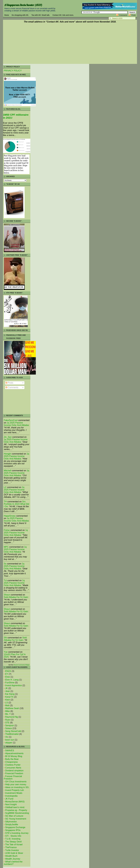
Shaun (7, 595)
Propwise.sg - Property (16, 810)
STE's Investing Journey (17, 833)
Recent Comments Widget (22, 665)
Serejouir (10, 725)
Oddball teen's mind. (15, 807)
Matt (7, 705)
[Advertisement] (70, 44)
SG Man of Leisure (14, 816)
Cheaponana (11, 762)
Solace (8, 728)
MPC (6, 547)
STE (7, 723)
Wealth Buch (11, 856)
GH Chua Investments (16, 782)
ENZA (8, 671)
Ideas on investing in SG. (17, 787)
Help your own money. (16, 784)
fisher (7, 530)
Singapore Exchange (15, 827)
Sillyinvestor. (11, 822)
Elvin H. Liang (12, 680)
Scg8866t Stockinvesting (17, 813)
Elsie (8, 677)
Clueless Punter (13, 765)
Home (7, 15)
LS (6, 703)
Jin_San (8, 437)
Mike (7, 711)
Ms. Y (8, 714)
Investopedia (11, 796)
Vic (7, 737)
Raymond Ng (11, 717)
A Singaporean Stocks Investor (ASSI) (23, 5)
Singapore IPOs (13, 830)
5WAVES (10, 751)
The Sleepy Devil (13, 842)
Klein (8, 700)
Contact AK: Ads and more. (63, 15)
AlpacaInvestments (14, 753)
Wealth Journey (13, 859)
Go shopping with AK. (20, 15)
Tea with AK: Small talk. (41, 15)
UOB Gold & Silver (14, 853)
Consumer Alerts (13, 768)
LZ (5, 487)
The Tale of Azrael (14, 845)
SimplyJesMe (12, 824)
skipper (9, 743)
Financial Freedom (14, 773)
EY (7, 674)
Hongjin (8, 454)
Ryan (8, 720)
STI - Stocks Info (13, 836)
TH (5, 502)
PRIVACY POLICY (13, 71)
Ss (5, 564)
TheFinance (11, 847)
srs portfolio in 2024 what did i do (16, 504)
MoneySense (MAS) (15, 802)
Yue (6, 652)
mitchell (8, 471)
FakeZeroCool (11, 420)
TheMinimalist (12, 734)
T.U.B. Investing (13, 839)
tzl (5, 580)
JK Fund (9, 799)
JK (6, 688)
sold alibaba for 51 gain (16, 597)
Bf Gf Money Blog (14, 756)
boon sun (10, 740)
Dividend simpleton (14, 771)
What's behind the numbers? (13, 863)
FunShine (10, 683)
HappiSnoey (10, 516)
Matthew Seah (12, 708)
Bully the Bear (12, 759)
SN (5, 638)
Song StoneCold (13, 731)
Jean (8, 691)
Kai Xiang (10, 694)
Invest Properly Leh (14, 790)
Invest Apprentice (13, 685)
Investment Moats (14, 793)
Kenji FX (9, 697)
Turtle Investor (12, 850)
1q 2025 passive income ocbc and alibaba (16, 424)
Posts (134, 15)
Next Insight (11, 804)
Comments (123, 15)
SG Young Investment (16, 819)
